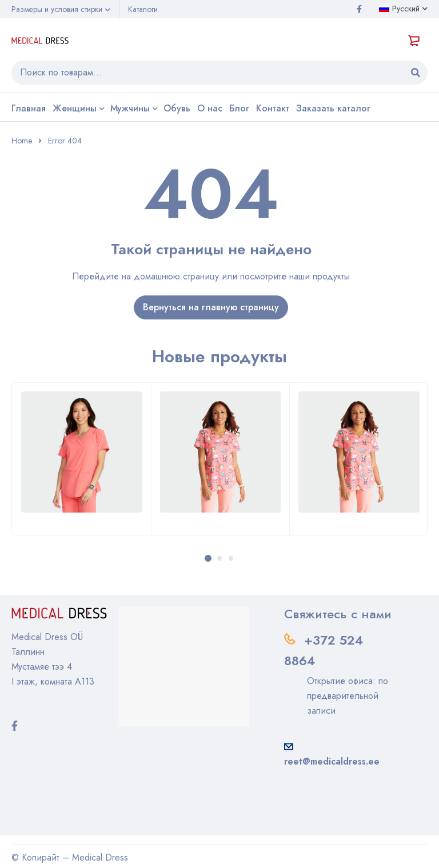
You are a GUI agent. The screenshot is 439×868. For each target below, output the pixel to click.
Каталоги (143, 9)
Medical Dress (100, 857)
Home (22, 141)
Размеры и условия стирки (57, 9)
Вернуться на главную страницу (211, 307)
